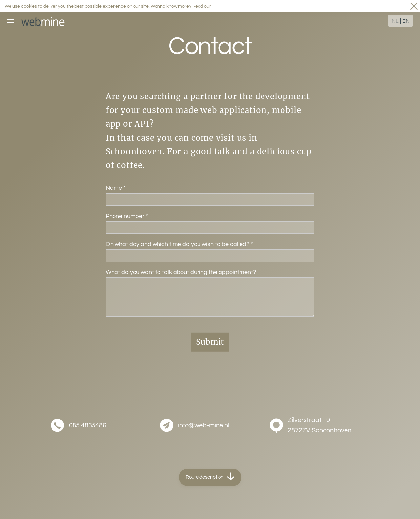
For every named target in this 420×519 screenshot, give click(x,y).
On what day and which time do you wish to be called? (179, 244)
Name (116, 188)
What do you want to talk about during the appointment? (181, 272)
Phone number (127, 216)
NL (395, 21)
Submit (210, 342)
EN (406, 21)
